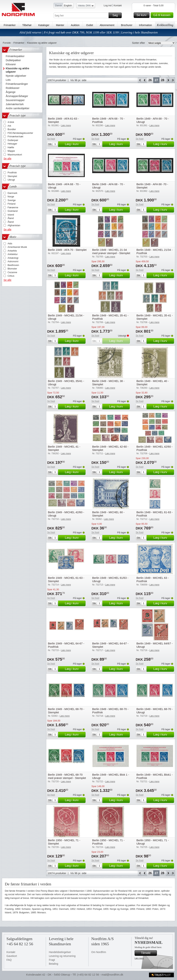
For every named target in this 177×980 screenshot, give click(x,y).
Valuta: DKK (86, 6)
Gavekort (12, 956)
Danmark (12, 193)
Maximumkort (15, 155)
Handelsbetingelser (60, 952)
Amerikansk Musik (17, 247)
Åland (11, 218)
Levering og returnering (62, 956)
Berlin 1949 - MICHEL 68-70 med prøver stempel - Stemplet (67, 776)
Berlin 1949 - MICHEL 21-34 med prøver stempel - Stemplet (111, 251)
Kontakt (118, 5)
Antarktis (12, 251)
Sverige (12, 200)
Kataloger (44, 25)
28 (163, 80)
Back (145, 80)
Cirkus (11, 276)
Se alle (7, 159)
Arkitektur (13, 254)
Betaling (54, 964)
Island (11, 215)
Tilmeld (148, 953)
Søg (117, 15)
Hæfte (11, 147)
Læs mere (139, 958)
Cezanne (12, 272)
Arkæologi (13, 258)
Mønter (60, 25)
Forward (168, 80)
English (68, 5)
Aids (10, 243)
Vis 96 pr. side (78, 80)
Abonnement (107, 25)
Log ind (108, 5)
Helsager (12, 144)
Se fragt (51, 139)
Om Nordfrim (99, 952)
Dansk (59, 5)
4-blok (11, 122)
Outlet (90, 25)
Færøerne (13, 207)
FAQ (9, 960)
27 (156, 80)
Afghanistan (14, 225)
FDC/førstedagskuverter (20, 133)
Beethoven (13, 265)
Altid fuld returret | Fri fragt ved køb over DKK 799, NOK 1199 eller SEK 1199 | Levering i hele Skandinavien (88, 32)
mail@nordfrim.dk (112, 975)
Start (140, 80)
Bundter (12, 129)
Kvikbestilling (165, 25)
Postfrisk (12, 173)
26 (150, 80)
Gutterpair (13, 140)
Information (145, 25)
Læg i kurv (75, 144)
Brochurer (127, 25)
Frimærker (10, 25)
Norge (11, 197)
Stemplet (12, 176)
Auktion (75, 25)
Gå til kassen (163, 15)
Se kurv (142, 15)
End (173, 80)
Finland (12, 204)
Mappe (11, 151)
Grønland (13, 211)
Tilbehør (27, 25)
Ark (9, 126)
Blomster (12, 269)
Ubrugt (11, 180)
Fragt (52, 960)
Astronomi (13, 261)
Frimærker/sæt (15, 136)
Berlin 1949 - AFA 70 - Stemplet (67, 250)
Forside (7, 43)
